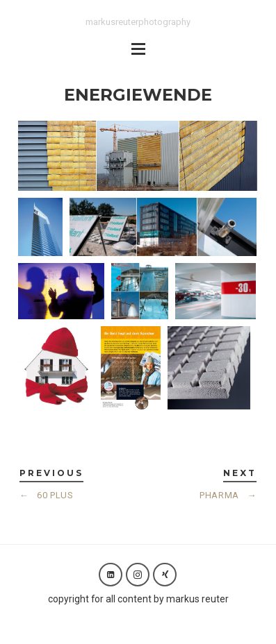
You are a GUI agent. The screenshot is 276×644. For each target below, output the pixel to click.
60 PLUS (47, 495)
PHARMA (228, 495)
